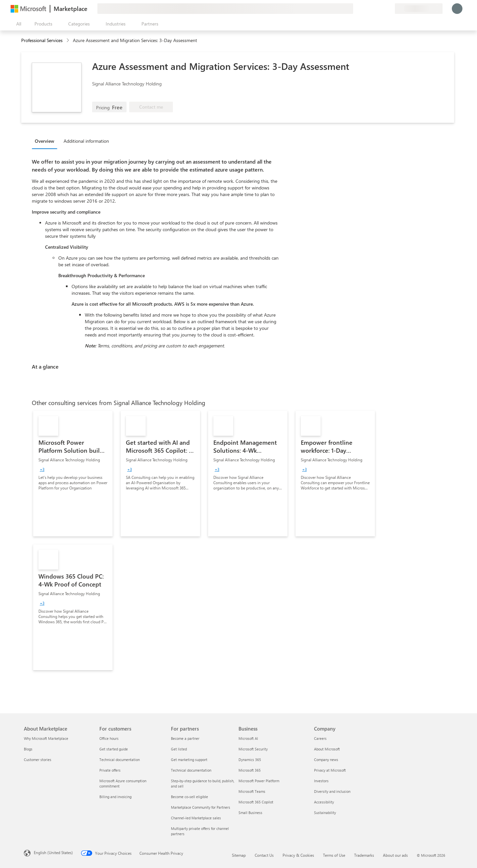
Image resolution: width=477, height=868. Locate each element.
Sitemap (239, 855)
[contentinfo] (68, 41)
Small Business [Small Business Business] (250, 813)
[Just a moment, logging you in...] (457, 9)
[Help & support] (374, 9)
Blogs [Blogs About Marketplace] (28, 749)
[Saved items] (382, 9)
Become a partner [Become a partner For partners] (185, 738)
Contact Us (264, 855)
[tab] (46, 141)
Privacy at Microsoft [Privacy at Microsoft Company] (330, 770)
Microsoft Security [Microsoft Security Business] (253, 749)
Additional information (86, 141)
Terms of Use (334, 855)
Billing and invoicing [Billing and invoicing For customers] (115, 797)
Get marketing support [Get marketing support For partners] (189, 760)
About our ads (395, 855)
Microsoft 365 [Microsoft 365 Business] (250, 770)
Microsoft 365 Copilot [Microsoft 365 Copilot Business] (256, 802)
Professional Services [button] (42, 40)
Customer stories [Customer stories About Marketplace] (38, 760)
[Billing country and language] (419, 9)
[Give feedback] (366, 9)
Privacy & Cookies (298, 855)
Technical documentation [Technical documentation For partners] (191, 770)
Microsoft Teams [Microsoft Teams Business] (252, 791)
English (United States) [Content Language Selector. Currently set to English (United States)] (53, 852)
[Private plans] (390, 9)
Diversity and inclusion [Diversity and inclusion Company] (332, 791)
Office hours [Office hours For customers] (109, 738)
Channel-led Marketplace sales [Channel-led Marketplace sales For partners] (196, 818)
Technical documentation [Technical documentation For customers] (120, 760)
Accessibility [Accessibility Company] (324, 802)
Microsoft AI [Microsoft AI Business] (248, 738)
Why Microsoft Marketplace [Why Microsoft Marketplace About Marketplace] (46, 738)
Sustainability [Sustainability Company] (325, 813)
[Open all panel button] (17, 24)
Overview (45, 141)
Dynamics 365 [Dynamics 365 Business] (250, 760)
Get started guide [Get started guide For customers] (114, 749)
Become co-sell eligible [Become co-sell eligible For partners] (189, 797)
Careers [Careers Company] (320, 738)
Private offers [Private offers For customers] (110, 770)
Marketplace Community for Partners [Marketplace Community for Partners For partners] (201, 807)
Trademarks (364, 855)
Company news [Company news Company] (326, 760)
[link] (73, 474)
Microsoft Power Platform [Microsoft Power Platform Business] (259, 781)
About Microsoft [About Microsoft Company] (327, 749)
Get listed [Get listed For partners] (179, 749)
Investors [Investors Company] (321, 781)
